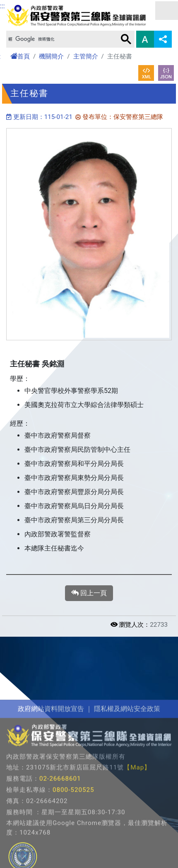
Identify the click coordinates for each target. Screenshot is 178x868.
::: (2, 6)
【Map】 (137, 817)
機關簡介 (51, 56)
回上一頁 (89, 593)
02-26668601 (60, 828)
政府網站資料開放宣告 (51, 758)
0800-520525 (73, 839)
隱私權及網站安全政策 (127, 758)
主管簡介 (86, 56)
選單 (167, 11)
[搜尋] (61, 39)
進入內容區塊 (20, 5)
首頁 (20, 56)
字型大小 (145, 39)
